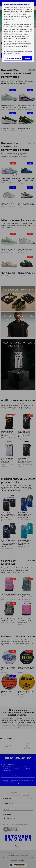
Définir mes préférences (13, 58)
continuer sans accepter (12, 35)
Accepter (28, 58)
